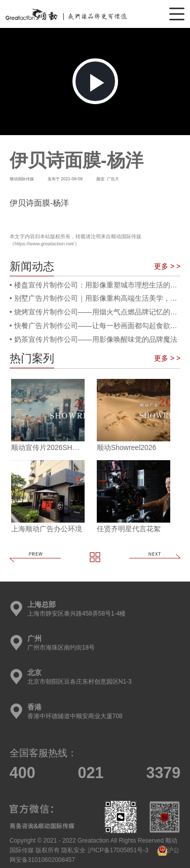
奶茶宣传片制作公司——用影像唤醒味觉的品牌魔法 (96, 339)
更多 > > (167, 266)
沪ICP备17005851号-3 (118, 850)
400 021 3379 (95, 773)
